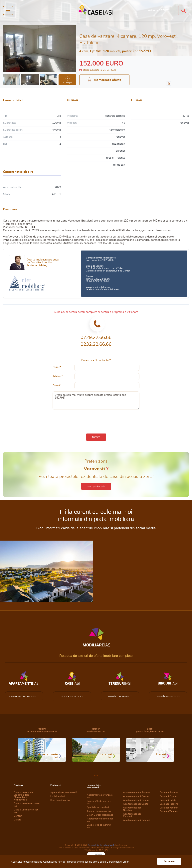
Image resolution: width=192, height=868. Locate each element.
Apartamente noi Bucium (136, 792)
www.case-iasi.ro (72, 696)
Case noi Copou (168, 796)
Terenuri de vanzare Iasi (99, 811)
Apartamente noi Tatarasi (136, 820)
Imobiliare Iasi (58, 796)
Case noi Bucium (169, 792)
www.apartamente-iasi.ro (24, 696)
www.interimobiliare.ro (98, 287)
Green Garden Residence (100, 815)
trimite (96, 437)
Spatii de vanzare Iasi (98, 807)
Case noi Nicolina (169, 804)
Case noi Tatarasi (169, 811)
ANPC (107, 848)
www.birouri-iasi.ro (168, 696)
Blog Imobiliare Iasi (60, 800)
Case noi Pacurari (169, 808)
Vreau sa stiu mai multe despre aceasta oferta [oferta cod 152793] (96, 401)
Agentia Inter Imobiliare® (64, 792)
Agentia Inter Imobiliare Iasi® (101, 845)
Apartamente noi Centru (136, 796)
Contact (18, 816)
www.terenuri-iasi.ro (120, 696)
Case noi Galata (168, 800)
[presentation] (96, 421)
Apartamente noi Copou (136, 800)
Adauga (159, 11)
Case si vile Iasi (64, 848)
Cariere (17, 820)
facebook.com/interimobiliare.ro (103, 289)
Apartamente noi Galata (136, 804)
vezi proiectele (96, 486)
